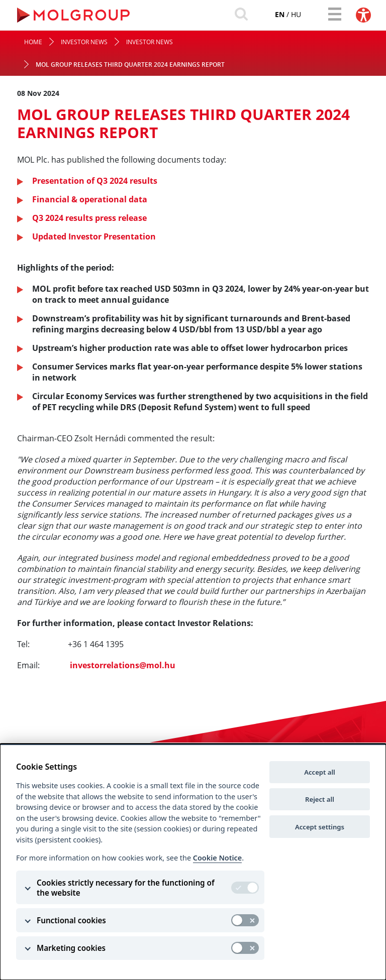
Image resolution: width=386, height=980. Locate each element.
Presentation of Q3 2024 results (95, 181)
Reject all (320, 799)
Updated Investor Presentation (94, 236)
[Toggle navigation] (335, 14)
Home (33, 42)
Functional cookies (71, 920)
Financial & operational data (90, 199)
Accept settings (320, 827)
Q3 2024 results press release (89, 218)
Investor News (84, 42)
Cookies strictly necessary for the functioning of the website (126, 888)
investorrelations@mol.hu (123, 665)
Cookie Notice (217, 858)
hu (296, 14)
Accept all (320, 772)
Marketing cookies (71, 948)
